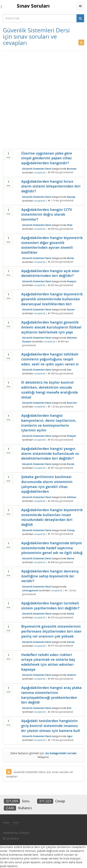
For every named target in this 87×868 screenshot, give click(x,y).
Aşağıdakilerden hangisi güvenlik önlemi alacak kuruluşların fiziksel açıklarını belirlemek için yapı (51, 327)
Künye (16, 822)
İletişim (6, 822)
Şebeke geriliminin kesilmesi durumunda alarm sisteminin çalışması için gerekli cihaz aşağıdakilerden (47, 484)
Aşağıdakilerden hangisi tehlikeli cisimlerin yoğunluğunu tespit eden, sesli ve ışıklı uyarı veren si (50, 359)
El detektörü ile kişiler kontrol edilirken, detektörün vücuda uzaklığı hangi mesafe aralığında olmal (50, 390)
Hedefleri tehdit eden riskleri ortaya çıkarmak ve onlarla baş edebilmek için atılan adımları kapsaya (48, 662)
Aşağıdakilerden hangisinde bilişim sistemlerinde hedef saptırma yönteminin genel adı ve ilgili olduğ (52, 548)
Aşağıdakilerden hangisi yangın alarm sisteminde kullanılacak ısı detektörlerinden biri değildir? (50, 453)
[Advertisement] (43, 100)
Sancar (71, 310)
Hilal (70, 225)
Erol (69, 708)
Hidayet (71, 436)
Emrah (71, 464)
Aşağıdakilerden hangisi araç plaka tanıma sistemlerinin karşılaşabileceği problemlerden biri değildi (51, 695)
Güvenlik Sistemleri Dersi (37, 169)
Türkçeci (24, 833)
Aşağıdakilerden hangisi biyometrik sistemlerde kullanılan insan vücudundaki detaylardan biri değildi (52, 517)
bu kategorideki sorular (61, 753)
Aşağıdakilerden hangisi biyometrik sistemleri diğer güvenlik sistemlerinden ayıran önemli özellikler (52, 245)
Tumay (71, 530)
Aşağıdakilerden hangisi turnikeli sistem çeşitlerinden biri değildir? (50, 606)
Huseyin (72, 281)
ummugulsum (30, 590)
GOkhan (72, 497)
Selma (70, 614)
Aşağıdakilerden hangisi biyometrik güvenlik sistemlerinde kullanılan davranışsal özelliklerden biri (52, 299)
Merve (70, 558)
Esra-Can (72, 403)
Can (69, 370)
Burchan (72, 169)
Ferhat (71, 642)
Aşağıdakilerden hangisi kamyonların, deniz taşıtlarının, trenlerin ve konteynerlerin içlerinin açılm (49, 423)
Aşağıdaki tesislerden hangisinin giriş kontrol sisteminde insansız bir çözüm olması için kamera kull (51, 726)
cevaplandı (40, 172)
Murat (70, 258)
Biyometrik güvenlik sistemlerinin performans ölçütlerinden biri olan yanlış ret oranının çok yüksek (51, 631)
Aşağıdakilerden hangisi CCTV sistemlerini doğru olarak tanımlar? (47, 214)
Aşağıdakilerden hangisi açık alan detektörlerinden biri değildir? (50, 273)
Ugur (70, 736)
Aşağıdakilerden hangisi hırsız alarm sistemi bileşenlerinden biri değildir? (51, 186)
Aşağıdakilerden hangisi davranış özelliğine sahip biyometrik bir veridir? (50, 576)
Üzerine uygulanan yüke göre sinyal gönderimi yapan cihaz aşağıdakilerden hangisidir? (47, 158)
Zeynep (71, 197)
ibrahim (72, 675)
